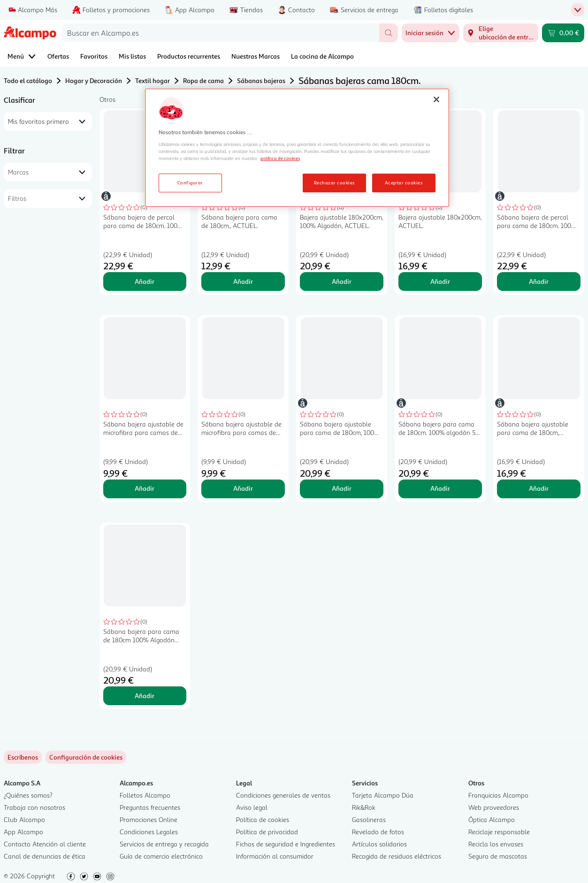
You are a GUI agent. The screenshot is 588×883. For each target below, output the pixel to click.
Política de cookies (263, 819)
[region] (297, 148)
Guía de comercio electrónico (161, 856)
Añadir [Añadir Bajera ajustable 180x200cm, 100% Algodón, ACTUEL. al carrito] (342, 281)
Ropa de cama (203, 80)
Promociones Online (149, 819)
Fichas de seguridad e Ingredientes (286, 844)
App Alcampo (23, 832)
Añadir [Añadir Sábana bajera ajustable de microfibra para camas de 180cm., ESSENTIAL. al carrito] (145, 488)
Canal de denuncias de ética (45, 856)
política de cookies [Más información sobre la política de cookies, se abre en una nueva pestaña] (280, 158)
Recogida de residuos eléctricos (397, 856)
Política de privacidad (267, 832)
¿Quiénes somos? (28, 795)
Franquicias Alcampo (498, 795)
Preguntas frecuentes (150, 807)
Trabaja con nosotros (34, 807)
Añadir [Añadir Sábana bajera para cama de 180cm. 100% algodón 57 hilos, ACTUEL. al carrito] (440, 488)
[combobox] (221, 33)
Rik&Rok (364, 807)
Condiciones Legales (149, 832)
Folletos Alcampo (145, 795)
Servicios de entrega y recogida (164, 844)
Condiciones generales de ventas (283, 795)
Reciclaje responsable (499, 832)
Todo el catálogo (28, 80)
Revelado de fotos (378, 832)
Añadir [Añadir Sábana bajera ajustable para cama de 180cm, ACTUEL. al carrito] (539, 488)
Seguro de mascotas (498, 856)
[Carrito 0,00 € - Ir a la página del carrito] (563, 33)
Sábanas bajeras (261, 80)
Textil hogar (153, 80)
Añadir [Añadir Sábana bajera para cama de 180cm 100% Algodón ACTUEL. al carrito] (145, 696)
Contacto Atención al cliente (45, 844)
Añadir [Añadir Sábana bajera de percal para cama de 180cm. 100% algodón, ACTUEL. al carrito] (145, 281)
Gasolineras (369, 819)
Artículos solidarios (379, 844)
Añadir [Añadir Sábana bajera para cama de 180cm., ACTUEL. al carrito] (243, 281)
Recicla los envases (496, 844)
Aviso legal (252, 807)
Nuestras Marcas (256, 56)
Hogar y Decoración (94, 80)
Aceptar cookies (404, 183)
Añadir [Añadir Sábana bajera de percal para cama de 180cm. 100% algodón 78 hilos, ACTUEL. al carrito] (539, 281)
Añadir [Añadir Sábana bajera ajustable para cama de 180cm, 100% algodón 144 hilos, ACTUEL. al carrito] (342, 488)
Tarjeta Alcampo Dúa (383, 795)
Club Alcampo (24, 819)
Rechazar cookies (334, 183)
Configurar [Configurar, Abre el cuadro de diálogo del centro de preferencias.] (190, 183)
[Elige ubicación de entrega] (501, 33)
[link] (86, 757)
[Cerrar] (436, 99)
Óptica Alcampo (492, 819)
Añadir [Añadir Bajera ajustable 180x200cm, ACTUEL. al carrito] (440, 281)
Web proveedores (494, 807)
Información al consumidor (275, 856)
